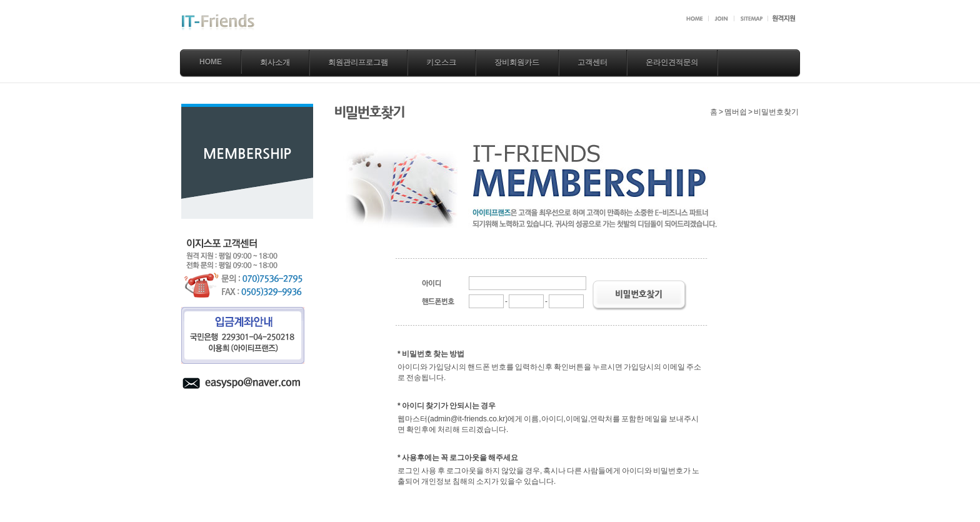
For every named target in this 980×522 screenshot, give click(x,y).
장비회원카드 (517, 63)
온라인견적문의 (672, 63)
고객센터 (592, 63)
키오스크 (441, 63)
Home (211, 62)
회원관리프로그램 (358, 63)
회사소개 (275, 63)
